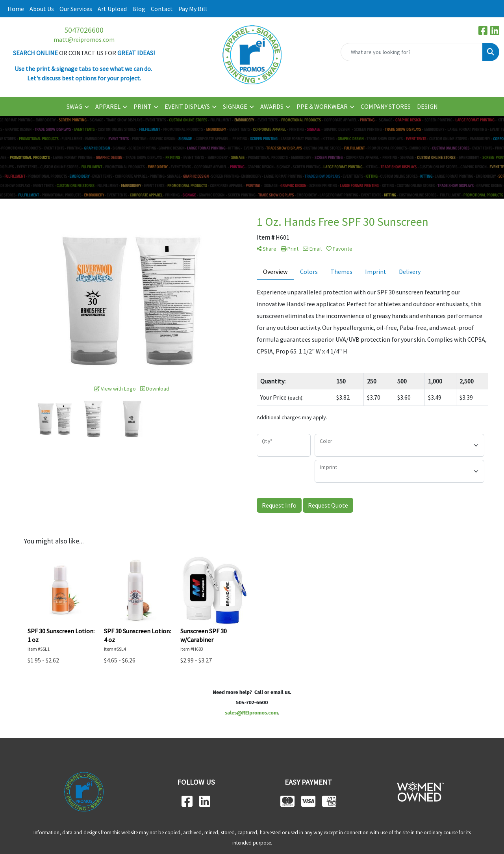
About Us (42, 9)
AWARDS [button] (272, 106)
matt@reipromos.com (84, 39)
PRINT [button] (143, 106)
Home (16, 9)
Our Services (76, 9)
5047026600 (84, 30)
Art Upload (112, 9)
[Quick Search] (412, 52)
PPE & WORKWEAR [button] (322, 106)
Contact (162, 9)
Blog (139, 9)
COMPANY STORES (386, 106)
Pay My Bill (193, 9)
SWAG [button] (74, 106)
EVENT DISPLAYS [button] (187, 106)
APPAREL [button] (108, 106)
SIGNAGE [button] (235, 106)
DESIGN (427, 106)
